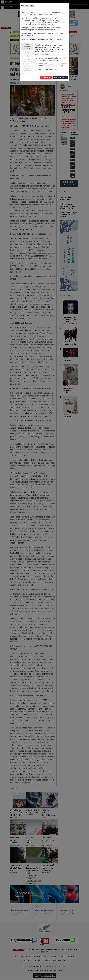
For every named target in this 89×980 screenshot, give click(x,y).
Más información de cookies (46, 69)
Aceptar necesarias (60, 78)
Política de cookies (36, 39)
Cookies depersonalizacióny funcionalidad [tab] (27, 61)
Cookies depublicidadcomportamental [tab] (27, 69)
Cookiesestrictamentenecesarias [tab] (27, 47)
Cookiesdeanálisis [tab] (27, 54)
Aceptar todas (46, 78)
